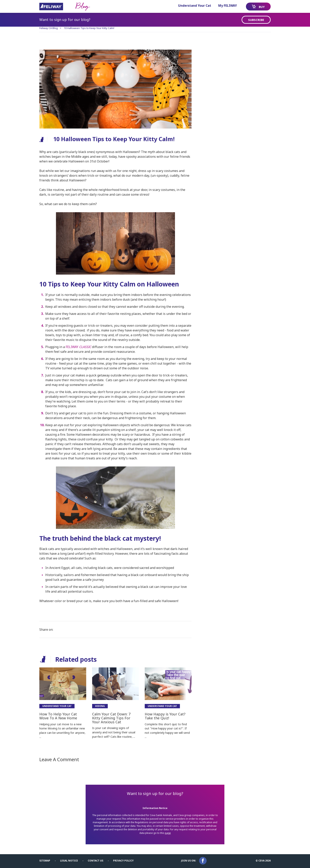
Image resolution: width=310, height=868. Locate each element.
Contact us (95, 861)
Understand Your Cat (195, 6)
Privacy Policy (123, 861)
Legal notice (69, 861)
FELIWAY (72, 347)
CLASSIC (85, 347)
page (168, 833)
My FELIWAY (228, 6)
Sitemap (45, 861)
